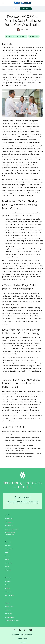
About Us (8, 588)
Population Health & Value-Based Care (10, 533)
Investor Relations (10, 595)
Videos (7, 567)
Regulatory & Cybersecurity (12, 529)
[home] (25, 3)
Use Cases (8, 545)
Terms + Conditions (23, 638)
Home (15, 9)
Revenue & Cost (9, 526)
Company (8, 578)
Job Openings (9, 592)
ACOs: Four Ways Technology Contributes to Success (23, 437)
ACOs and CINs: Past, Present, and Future (19, 446)
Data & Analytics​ (9, 519)
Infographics (8, 570)
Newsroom (8, 581)
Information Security (10, 617)
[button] (3, 3)
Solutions (8, 515)
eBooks (7, 560)
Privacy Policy (22, 642)
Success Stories (9, 549)
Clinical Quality (9, 522)
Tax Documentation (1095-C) (12, 621)
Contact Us (8, 610)
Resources (8, 542)
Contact (8, 603)
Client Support (9, 614)
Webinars (8, 556)
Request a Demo (9, 607)
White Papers (9, 563)
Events (7, 585)
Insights (7, 552)
